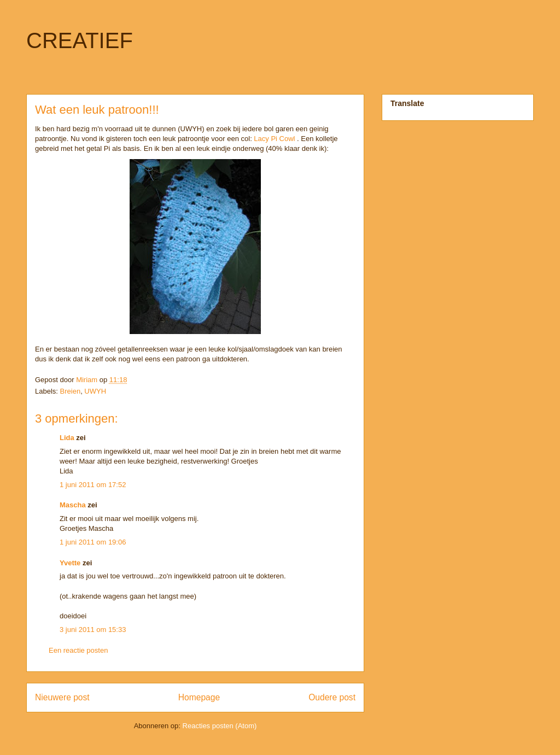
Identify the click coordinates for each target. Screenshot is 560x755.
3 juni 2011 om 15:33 (93, 630)
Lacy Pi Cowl (274, 139)
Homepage (199, 697)
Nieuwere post (62, 697)
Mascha (73, 505)
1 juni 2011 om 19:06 (93, 542)
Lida (67, 438)
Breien (71, 391)
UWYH (95, 391)
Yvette (70, 563)
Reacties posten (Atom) (220, 726)
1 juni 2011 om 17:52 (93, 485)
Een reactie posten (78, 650)
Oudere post (332, 697)
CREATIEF (80, 40)
